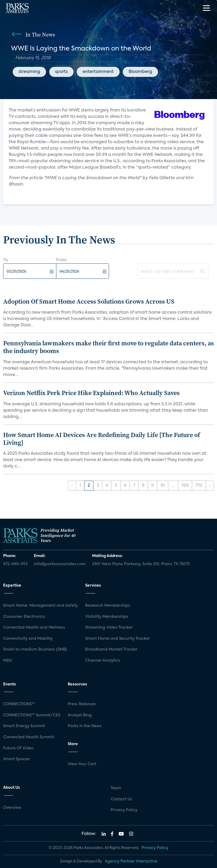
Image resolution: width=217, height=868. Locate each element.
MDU (8, 661)
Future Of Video (18, 748)
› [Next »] (210, 486)
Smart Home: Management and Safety (40, 606)
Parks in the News (85, 726)
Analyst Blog (80, 715)
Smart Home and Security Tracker (118, 639)
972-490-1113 (15, 564)
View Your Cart (82, 764)
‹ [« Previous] (72, 486)
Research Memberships (108, 606)
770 (199, 486)
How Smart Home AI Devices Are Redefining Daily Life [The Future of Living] (102, 439)
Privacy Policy (124, 810)
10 (163, 486)
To (6, 260)
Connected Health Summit (29, 737)
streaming (29, 72)
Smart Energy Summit (24, 726)
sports (61, 72)
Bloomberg (140, 72)
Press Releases (82, 704)
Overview (12, 808)
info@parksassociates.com (60, 564)
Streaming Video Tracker (109, 628)
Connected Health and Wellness (34, 628)
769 (185, 486)
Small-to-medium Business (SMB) (35, 649)
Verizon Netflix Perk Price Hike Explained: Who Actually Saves (91, 393)
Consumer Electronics (24, 617)
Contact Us (121, 799)
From (62, 260)
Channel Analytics (103, 661)
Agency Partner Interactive (131, 861)
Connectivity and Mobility (28, 639)
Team (116, 788)
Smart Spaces (17, 759)
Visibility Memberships (107, 617)
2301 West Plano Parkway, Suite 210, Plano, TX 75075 (141, 564)
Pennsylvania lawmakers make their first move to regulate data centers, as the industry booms (108, 347)
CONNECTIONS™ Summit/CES (32, 715)
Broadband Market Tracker (111, 649)
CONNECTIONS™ (19, 704)
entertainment (98, 72)
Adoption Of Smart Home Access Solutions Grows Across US (89, 301)
